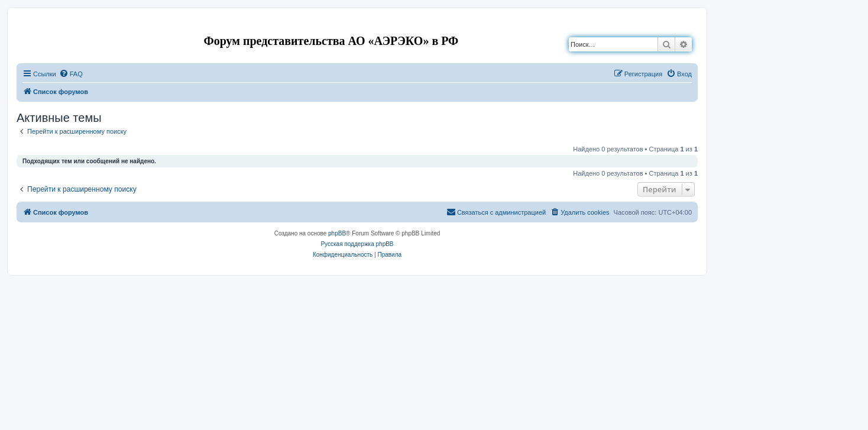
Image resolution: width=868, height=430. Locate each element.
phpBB (337, 233)
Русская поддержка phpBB (357, 244)
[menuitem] (71, 74)
